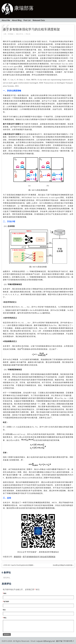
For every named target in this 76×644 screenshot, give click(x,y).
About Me (6, 20)
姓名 (5, 593)
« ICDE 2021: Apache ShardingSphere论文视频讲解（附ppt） (22, 565)
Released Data (39, 20)
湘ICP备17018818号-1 (65, 641)
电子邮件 (6, 602)
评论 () (28, 34)
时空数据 (11, 34)
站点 (4, 610)
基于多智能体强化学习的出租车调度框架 (31, 29)
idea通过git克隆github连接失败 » (63, 565)
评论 (5, 618)
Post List (27, 20)
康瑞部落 (24, 8)
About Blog (17, 20)
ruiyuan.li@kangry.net (46, 641)
